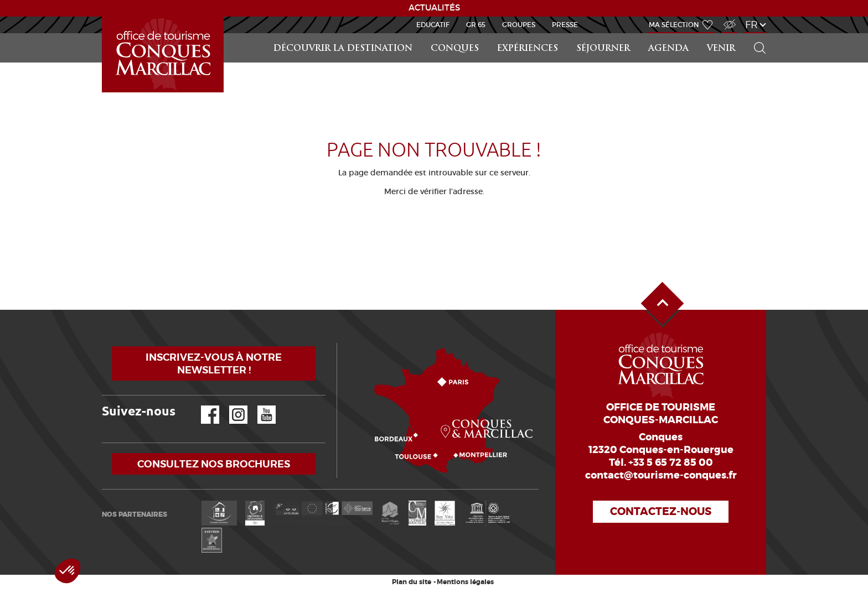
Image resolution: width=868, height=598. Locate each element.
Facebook (203, 406)
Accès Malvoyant (727, 19)
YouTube (259, 406)
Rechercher (756, 33)
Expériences (528, 49)
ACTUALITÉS (434, 8)
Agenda (668, 49)
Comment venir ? (340, 343)
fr (751, 25)
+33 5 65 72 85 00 (671, 462)
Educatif (433, 25)
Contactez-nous (661, 511)
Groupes (519, 25)
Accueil (104, 17)
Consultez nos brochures (214, 464)
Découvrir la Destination (343, 49)
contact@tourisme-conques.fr (661, 475)
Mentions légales (465, 582)
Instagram (231, 406)
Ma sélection (674, 25)
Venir (721, 49)
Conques (455, 49)
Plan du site (412, 582)
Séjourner (603, 49)
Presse (565, 25)
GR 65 (476, 25)
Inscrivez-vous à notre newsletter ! (214, 363)
